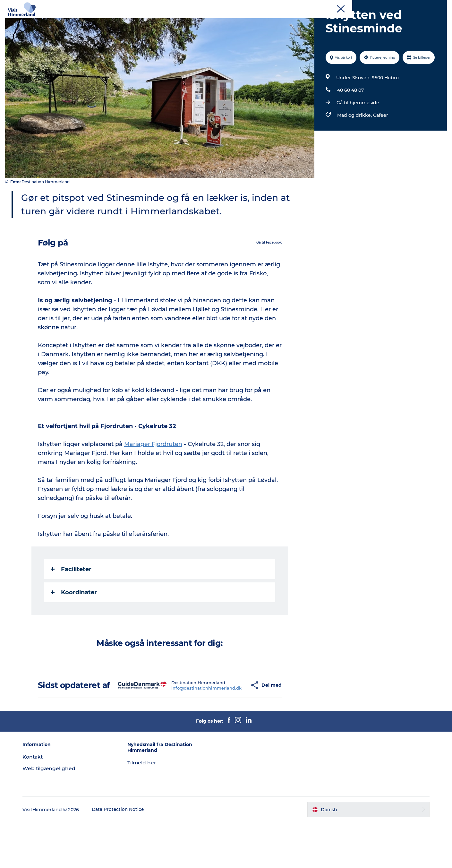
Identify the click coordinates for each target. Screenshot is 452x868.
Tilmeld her (145, 808)
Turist (356, 6)
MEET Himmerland (407, 6)
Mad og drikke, (354, 152)
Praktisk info (226, 27)
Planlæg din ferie (298, 21)
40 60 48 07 (350, 127)
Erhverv (375, 6)
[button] (234, 726)
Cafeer (380, 152)
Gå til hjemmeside (357, 139)
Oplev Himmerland (107, 21)
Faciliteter (72, 606)
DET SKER (255, 21)
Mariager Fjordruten (154, 480)
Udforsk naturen (160, 21)
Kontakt (438, 6)
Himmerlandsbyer (212, 21)
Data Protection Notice (123, 855)
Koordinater (74, 629)
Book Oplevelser (348, 21)
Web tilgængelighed (54, 814)
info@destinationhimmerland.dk (191, 729)
